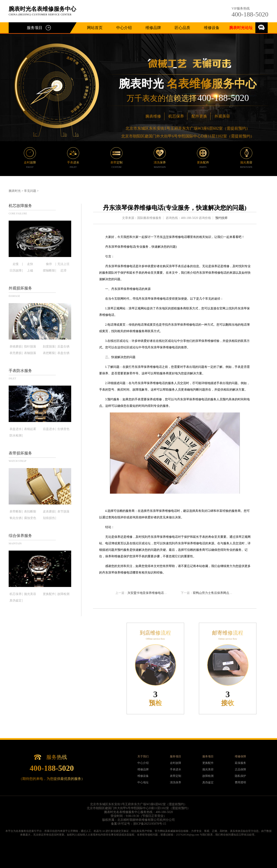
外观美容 (222, 116)
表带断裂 (16, 512)
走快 (30, 264)
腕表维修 (153, 116)
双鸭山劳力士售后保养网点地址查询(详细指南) (224, 593)
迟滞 (63, 271)
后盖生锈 (63, 347)
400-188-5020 (250, 14)
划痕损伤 (49, 518)
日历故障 (16, 271)
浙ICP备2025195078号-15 (150, 824)
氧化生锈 (16, 518)
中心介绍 (124, 28)
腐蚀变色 (30, 518)
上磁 (30, 271)
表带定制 (176, 776)
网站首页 (95, 28)
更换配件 (49, 594)
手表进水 (176, 769)
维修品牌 (153, 28)
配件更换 (199, 116)
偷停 (49, 264)
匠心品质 (182, 28)
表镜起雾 (30, 429)
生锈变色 (63, 429)
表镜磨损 (16, 347)
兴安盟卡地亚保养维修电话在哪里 (150, 593)
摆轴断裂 (49, 271)
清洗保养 (176, 782)
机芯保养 (176, 116)
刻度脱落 (49, 347)
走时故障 (176, 763)
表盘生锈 (63, 353)
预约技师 (221, 218)
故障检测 (63, 594)
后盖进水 (49, 429)
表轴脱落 (30, 353)
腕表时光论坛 (241, 28)
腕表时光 (15, 191)
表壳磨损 (16, 353)
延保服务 (240, 763)
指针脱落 (30, 347)
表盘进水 (16, 429)
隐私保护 (240, 776)
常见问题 (30, 191)
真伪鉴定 (16, 601)
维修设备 (212, 28)
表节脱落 (63, 512)
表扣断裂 (30, 512)
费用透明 (240, 782)
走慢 (16, 264)
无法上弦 (63, 264)
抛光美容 (30, 594)
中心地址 (143, 782)
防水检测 (16, 436)
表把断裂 (49, 353)
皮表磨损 (49, 512)
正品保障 (240, 769)
